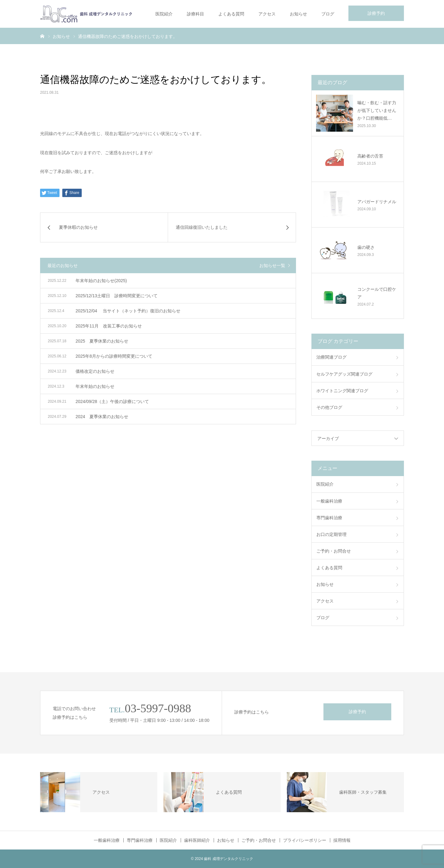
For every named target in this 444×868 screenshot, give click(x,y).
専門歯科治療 (329, 518)
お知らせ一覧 (272, 265)
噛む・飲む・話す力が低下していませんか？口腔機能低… (377, 110)
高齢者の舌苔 (370, 156)
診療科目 (195, 14)
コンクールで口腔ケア (377, 293)
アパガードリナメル (377, 202)
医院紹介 (164, 14)
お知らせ (298, 14)
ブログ (328, 14)
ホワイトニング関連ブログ (342, 391)
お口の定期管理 (331, 534)
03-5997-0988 (158, 708)
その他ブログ (329, 407)
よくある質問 (231, 14)
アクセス (267, 14)
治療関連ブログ (331, 357)
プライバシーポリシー (305, 840)
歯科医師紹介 (197, 840)
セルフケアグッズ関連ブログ (344, 374)
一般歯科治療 (329, 501)
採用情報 (342, 840)
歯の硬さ (366, 247)
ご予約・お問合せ (334, 551)
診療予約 (376, 13)
